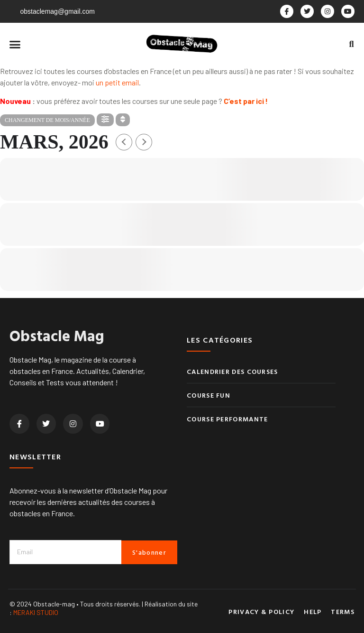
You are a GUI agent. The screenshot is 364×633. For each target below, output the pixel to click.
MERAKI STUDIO (36, 612)
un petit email (117, 82)
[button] (15, 44)
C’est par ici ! (246, 101)
